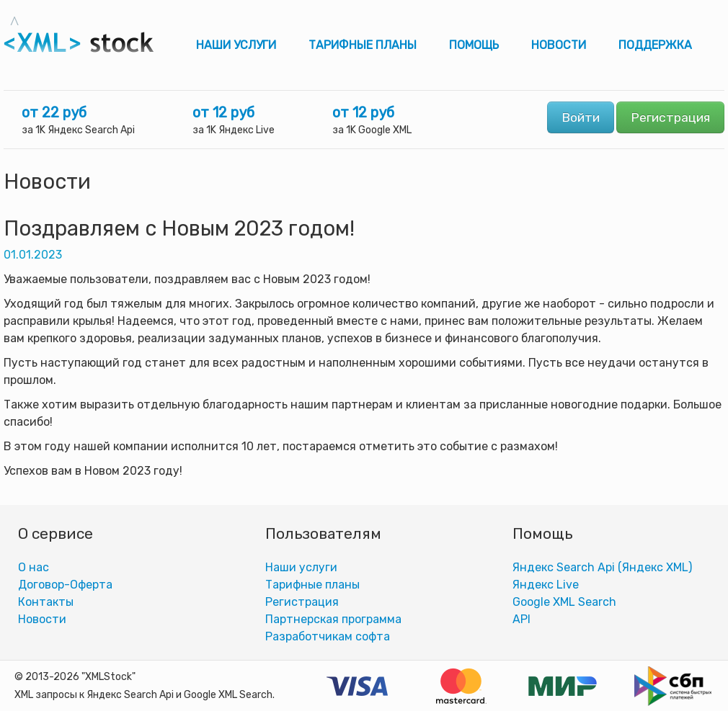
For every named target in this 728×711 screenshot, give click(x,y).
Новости (559, 45)
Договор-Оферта (65, 585)
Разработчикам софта (328, 636)
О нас (34, 567)
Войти (581, 117)
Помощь (474, 45)
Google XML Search (564, 602)
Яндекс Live (546, 585)
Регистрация (670, 117)
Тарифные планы (363, 45)
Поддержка (655, 45)
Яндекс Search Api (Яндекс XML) (602, 567)
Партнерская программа (333, 619)
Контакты (46, 602)
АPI (521, 619)
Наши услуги (236, 45)
